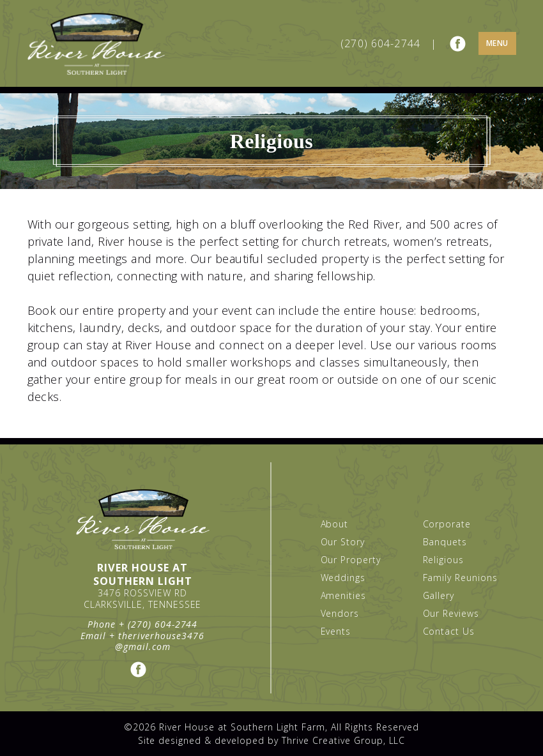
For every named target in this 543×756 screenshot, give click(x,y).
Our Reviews (451, 613)
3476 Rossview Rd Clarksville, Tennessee (143, 599)
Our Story (343, 542)
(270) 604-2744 (380, 43)
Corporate (447, 524)
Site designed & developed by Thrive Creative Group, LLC (272, 740)
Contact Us (449, 631)
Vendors (340, 613)
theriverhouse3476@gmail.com (160, 641)
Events (336, 631)
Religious (444, 560)
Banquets (445, 542)
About (335, 524)
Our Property (351, 560)
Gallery (439, 595)
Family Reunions (461, 578)
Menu (497, 43)
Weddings (343, 578)
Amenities (344, 595)
